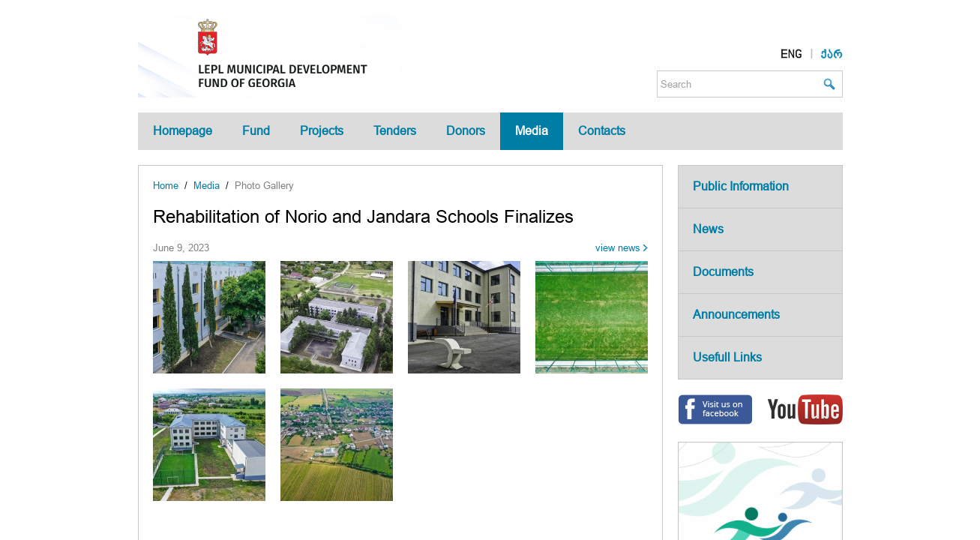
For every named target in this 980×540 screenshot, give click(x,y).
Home (166, 186)
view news (618, 248)
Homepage (183, 131)
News (708, 229)
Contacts (602, 131)
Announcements (736, 315)
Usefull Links (727, 357)
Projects (322, 131)
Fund (256, 131)
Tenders (395, 131)
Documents (723, 272)
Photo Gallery (264, 186)
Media (532, 131)
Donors (466, 131)
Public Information (741, 186)
